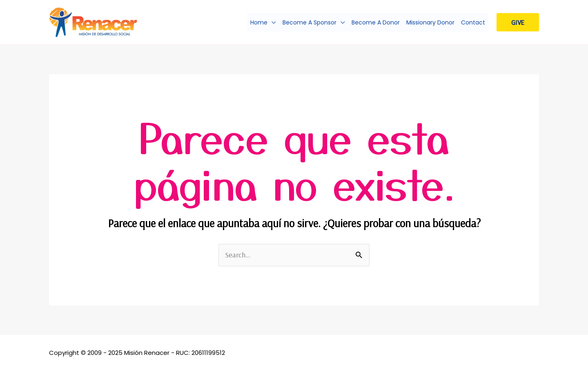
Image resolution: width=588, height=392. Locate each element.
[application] (272, 22)
